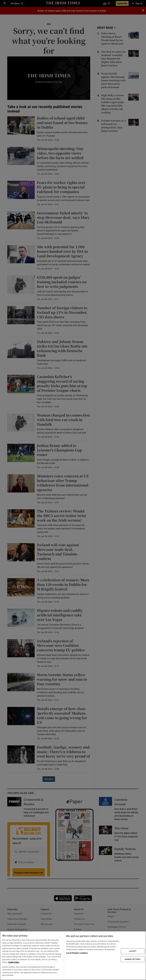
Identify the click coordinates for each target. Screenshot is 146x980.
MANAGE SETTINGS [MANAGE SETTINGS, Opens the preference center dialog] (133, 959)
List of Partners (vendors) (77, 953)
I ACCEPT (133, 951)
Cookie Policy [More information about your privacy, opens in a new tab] (14, 962)
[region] (73, 956)
